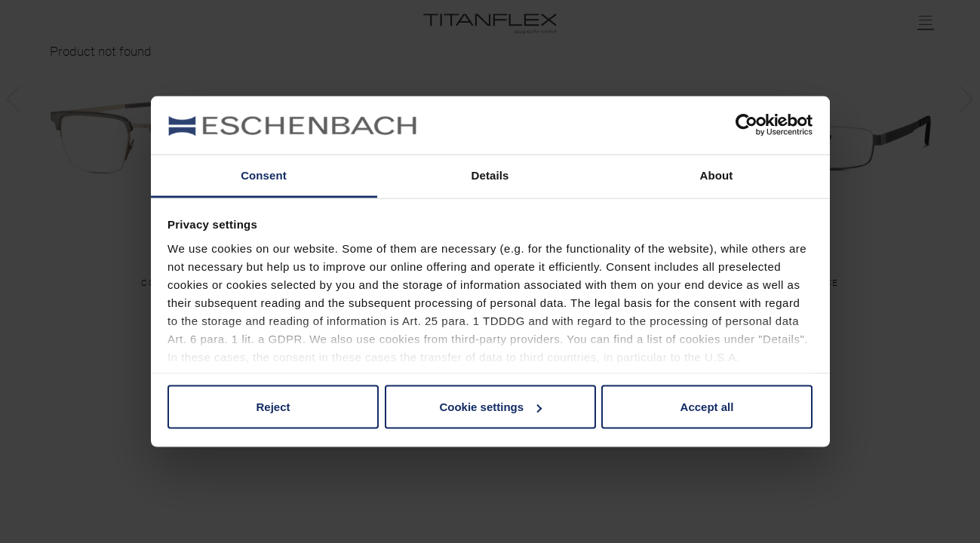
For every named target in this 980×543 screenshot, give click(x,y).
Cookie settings (490, 407)
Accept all (707, 407)
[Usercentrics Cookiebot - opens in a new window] (747, 125)
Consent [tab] (264, 175)
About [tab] (717, 175)
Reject (273, 407)
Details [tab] (490, 175)
